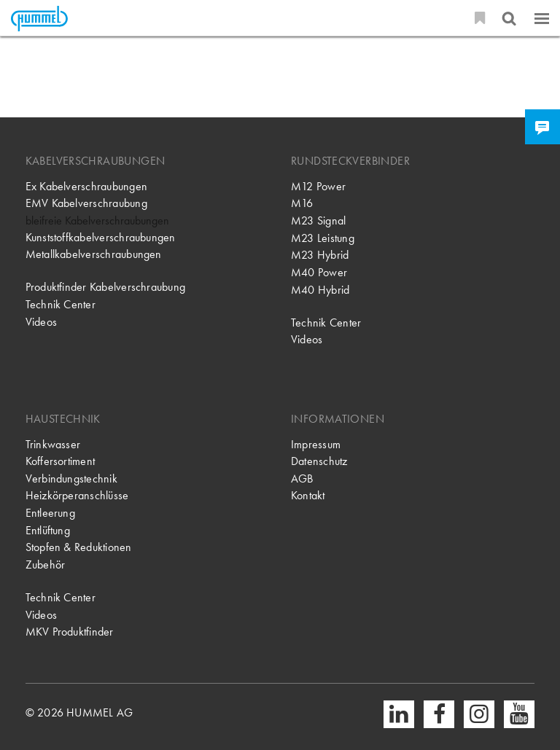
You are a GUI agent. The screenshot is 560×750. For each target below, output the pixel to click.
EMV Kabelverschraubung (86, 203)
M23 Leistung (323, 238)
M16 (302, 203)
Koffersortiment (61, 461)
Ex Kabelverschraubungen (86, 187)
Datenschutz (319, 461)
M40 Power (319, 273)
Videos (41, 322)
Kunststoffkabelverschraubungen (101, 238)
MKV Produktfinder (70, 632)
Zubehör (46, 565)
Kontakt (308, 496)
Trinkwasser (53, 445)
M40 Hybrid (320, 290)
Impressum (316, 445)
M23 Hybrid (320, 255)
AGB (302, 479)
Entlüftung (48, 531)
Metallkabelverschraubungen (94, 254)
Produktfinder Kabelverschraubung (105, 287)
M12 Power (318, 187)
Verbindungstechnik (71, 479)
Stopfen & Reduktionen (79, 547)
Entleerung (50, 513)
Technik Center (61, 305)
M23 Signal (318, 221)
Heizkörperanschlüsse (77, 496)
